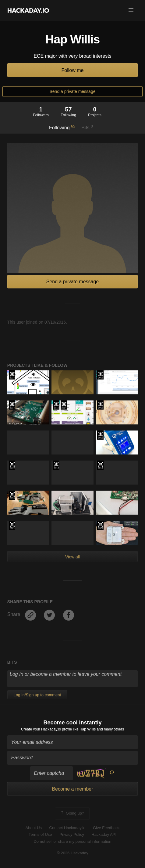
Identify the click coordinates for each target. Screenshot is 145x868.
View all (72, 557)
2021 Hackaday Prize (12, 525)
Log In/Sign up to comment (37, 695)
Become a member (72, 789)
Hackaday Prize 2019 (12, 465)
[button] (131, 10)
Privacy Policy (72, 834)
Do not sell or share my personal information (72, 841)
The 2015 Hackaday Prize (100, 375)
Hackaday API (104, 834)
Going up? (72, 813)
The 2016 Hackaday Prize (12, 495)
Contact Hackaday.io (67, 828)
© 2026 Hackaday (72, 853)
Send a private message (73, 91)
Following (62, 127)
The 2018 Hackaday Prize (100, 465)
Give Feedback (106, 828)
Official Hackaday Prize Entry (12, 375)
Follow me (73, 70)
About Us (34, 828)
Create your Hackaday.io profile (46, 729)
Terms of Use (40, 834)
